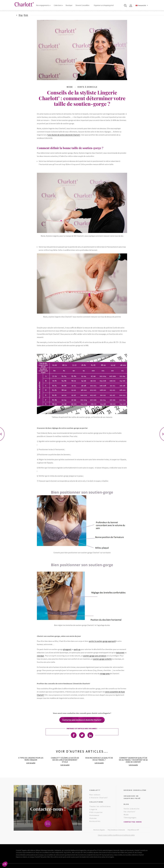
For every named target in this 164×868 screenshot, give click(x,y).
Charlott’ (95, 790)
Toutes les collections (100, 806)
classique (40, 656)
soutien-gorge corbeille (102, 659)
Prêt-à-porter (96, 812)
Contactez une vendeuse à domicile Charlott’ (82, 720)
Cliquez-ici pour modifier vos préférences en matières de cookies (116, 835)
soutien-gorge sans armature (95, 656)
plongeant (67, 649)
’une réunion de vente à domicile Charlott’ (64, 135)
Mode (126, 815)
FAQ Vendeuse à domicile (116, 830)
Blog (21, 15)
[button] (5, 864)
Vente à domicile (132, 809)
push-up (77, 649)
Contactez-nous (133, 822)
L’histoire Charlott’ (99, 798)
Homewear (94, 815)
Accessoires (95, 821)
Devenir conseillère (135, 790)
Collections (58, 5)
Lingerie (93, 809)
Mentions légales (99, 830)
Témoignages (130, 818)
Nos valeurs (95, 795)
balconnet (120, 653)
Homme (93, 818)
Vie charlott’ (130, 812)
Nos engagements (43, 5)
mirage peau (105, 673)
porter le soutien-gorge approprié (102, 641)
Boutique (69, 5)
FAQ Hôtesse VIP (133, 830)
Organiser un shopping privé (104, 5)
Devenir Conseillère (82, 5)
